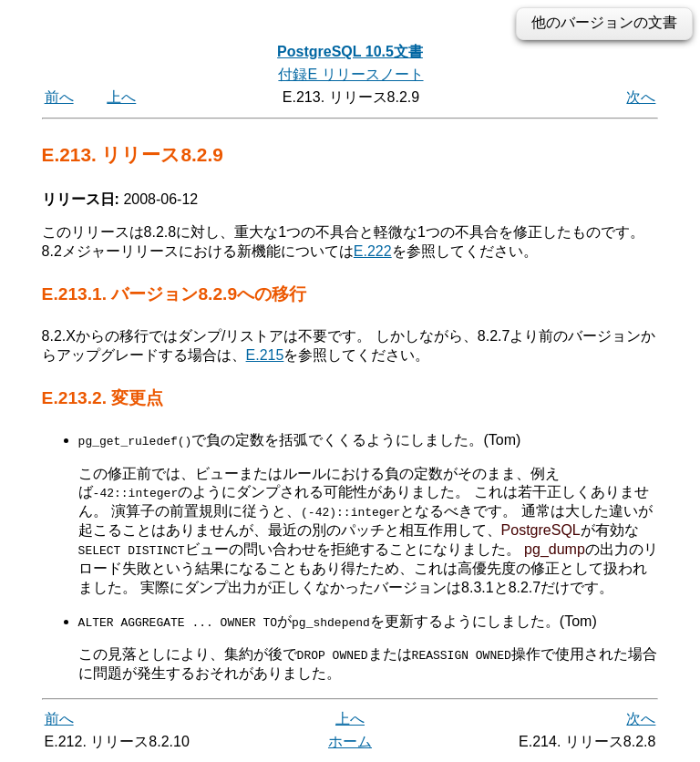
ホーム (350, 741)
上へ (121, 97)
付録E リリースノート (350, 74)
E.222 (373, 251)
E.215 (265, 355)
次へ (641, 97)
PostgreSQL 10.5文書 (350, 51)
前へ (59, 97)
